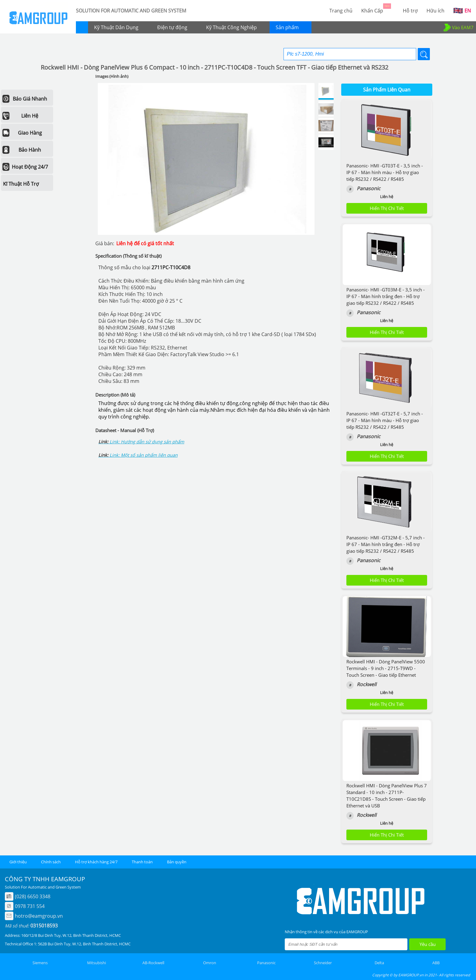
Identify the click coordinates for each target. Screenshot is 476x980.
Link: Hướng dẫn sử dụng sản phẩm (147, 442)
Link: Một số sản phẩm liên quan (144, 455)
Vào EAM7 (458, 27)
